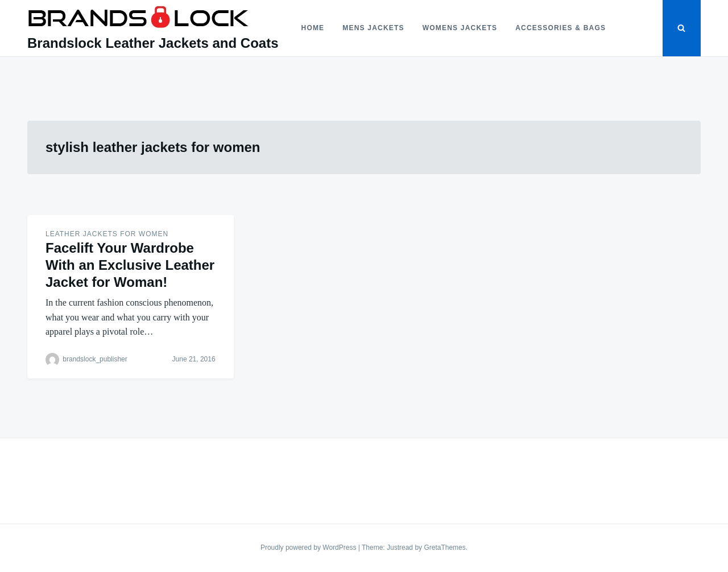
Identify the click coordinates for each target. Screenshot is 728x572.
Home (313, 28)
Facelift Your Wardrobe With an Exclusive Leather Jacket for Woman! (130, 265)
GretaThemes (444, 548)
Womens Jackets (460, 28)
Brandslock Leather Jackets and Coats (153, 43)
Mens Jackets (373, 28)
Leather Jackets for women (107, 234)
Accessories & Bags (561, 28)
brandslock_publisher (95, 359)
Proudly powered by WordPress (309, 548)
